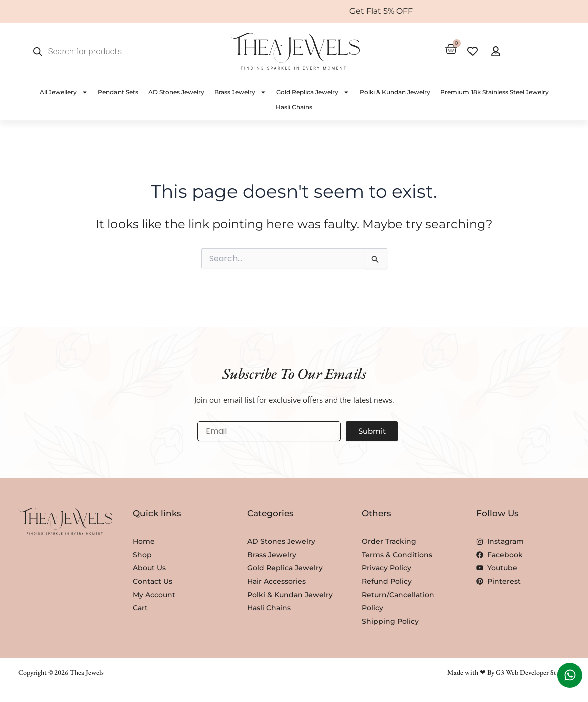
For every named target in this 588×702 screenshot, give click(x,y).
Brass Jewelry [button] (240, 92)
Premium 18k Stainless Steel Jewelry (495, 92)
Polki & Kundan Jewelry (395, 92)
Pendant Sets (118, 92)
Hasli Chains (294, 107)
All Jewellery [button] (64, 92)
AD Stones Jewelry (176, 92)
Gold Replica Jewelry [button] (313, 92)
